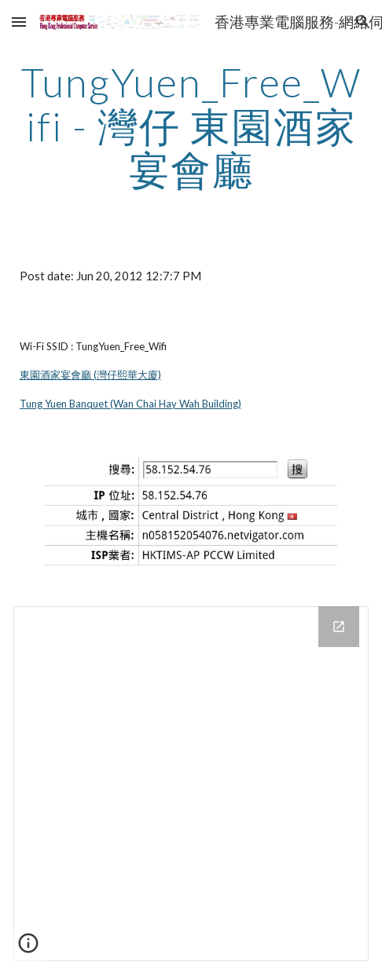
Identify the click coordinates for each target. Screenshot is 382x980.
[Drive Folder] (191, 784)
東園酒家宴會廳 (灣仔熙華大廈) (90, 375)
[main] (191, 126)
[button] (19, 22)
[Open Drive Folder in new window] (339, 627)
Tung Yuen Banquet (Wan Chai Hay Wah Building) (130, 404)
